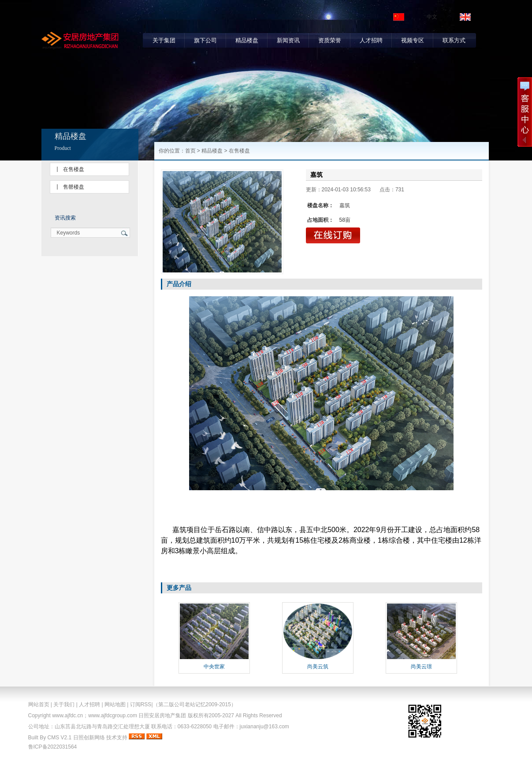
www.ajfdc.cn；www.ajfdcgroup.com (95, 716)
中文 (432, 17)
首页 (190, 151)
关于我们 (64, 704)
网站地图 (115, 704)
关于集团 (164, 40)
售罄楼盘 (74, 187)
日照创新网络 (89, 738)
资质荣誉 (330, 40)
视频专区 (413, 40)
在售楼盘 (74, 169)
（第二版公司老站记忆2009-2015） (195, 704)
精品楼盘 (247, 40)
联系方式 (454, 40)
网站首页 (39, 704)
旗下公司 (205, 40)
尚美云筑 (318, 667)
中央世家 (214, 667)
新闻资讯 (288, 40)
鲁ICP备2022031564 (53, 747)
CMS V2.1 (60, 738)
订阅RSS (141, 704)
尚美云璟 (421, 667)
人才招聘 (371, 40)
